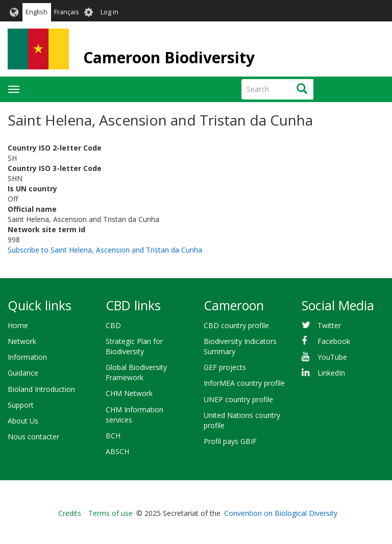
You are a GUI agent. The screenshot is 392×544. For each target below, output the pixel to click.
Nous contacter (33, 437)
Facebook (334, 341)
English (36, 12)
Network (22, 341)
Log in (109, 12)
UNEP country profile (238, 399)
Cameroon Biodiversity (169, 57)
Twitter (329, 325)
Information (27, 357)
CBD (113, 325)
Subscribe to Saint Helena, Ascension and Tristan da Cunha (105, 250)
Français (67, 12)
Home (18, 325)
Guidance (23, 373)
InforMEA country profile (244, 383)
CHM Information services (134, 415)
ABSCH (117, 451)
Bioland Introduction (41, 389)
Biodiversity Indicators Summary (240, 346)
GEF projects (225, 367)
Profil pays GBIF (230, 441)
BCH (113, 436)
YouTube (332, 357)
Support (21, 405)
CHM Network (129, 393)
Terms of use (111, 513)
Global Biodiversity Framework (136, 372)
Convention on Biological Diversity (281, 513)
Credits (70, 513)
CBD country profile (236, 325)
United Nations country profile (242, 420)
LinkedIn (331, 373)
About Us (23, 421)
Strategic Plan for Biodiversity (134, 346)
